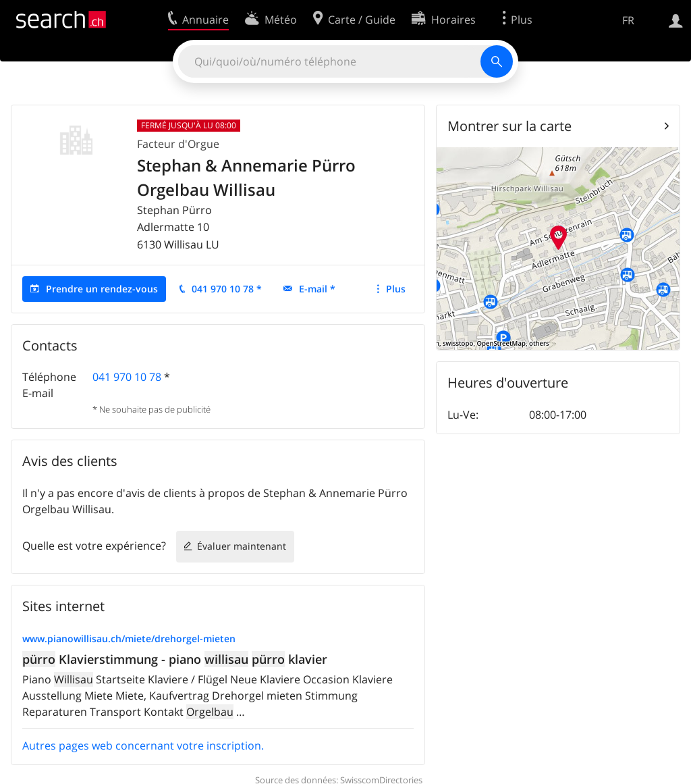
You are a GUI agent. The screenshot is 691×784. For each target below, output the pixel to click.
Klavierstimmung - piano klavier (175, 659)
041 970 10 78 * (227, 289)
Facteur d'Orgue (178, 144)
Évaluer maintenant (242, 546)
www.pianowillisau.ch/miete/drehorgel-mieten (129, 638)
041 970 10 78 (127, 377)
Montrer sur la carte (509, 126)
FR (628, 20)
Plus (396, 289)
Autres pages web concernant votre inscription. (143, 746)
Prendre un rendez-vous (102, 289)
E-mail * (317, 289)
